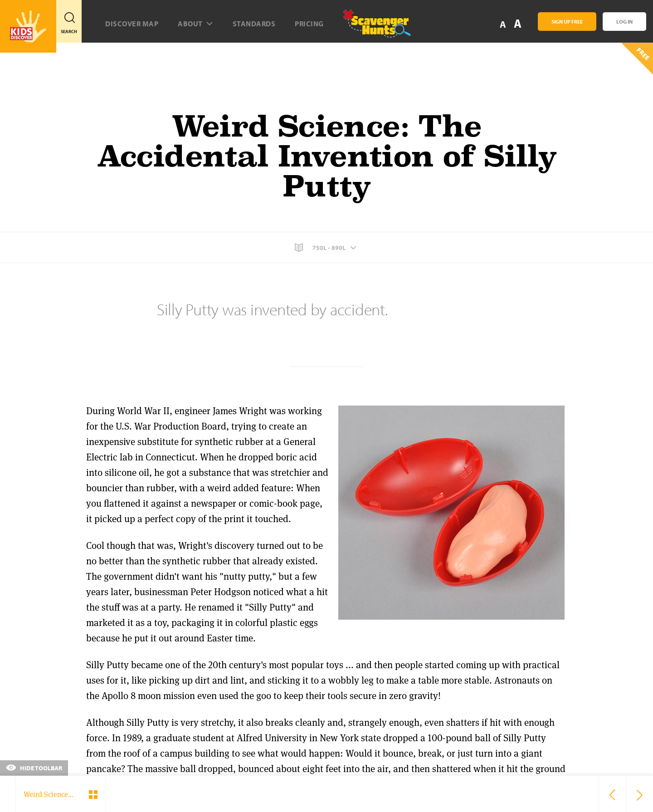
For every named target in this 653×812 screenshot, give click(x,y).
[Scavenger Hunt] (370, 27)
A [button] (518, 23)
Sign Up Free (567, 22)
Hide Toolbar (34, 768)
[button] (326, 248)
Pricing (309, 24)
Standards (254, 24)
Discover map (132, 24)
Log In (624, 22)
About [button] (195, 24)
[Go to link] (28, 26)
